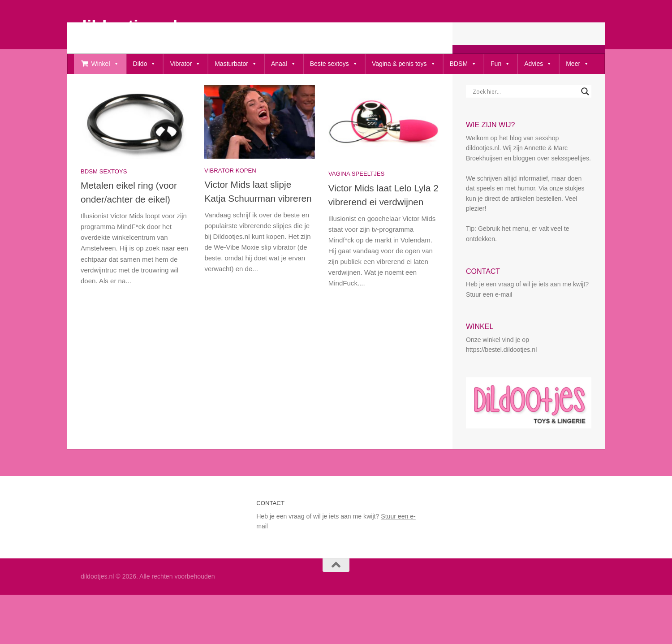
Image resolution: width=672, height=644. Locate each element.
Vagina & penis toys (404, 64)
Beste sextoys (334, 64)
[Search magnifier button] (585, 121)
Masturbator (236, 64)
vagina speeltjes (356, 203)
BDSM (463, 64)
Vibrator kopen (230, 200)
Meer (577, 64)
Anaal (284, 64)
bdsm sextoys (104, 201)
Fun (500, 64)
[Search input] (525, 121)
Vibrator (185, 64)
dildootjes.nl (127, 26)
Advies (538, 64)
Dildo (145, 64)
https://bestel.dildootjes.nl (501, 379)
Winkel (105, 64)
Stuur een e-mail (489, 324)
